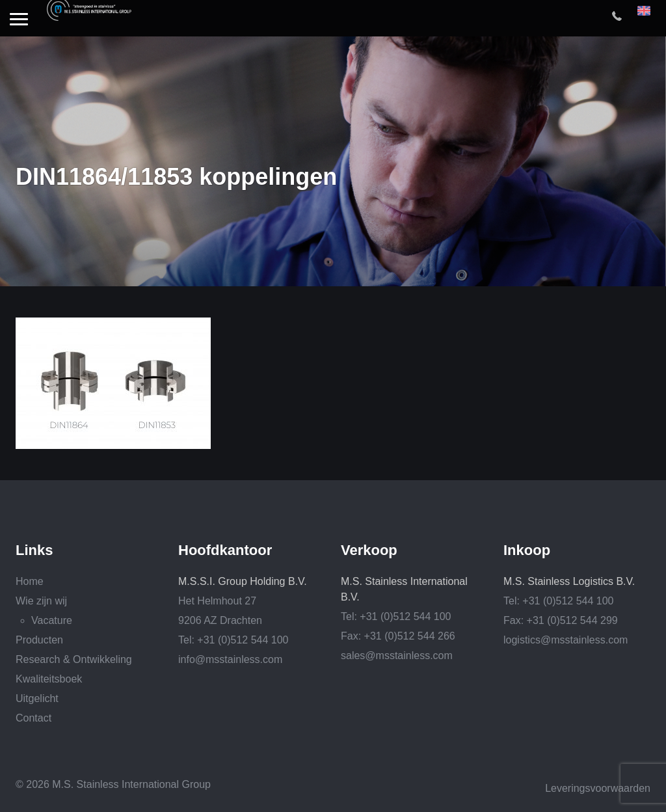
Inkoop (527, 550)
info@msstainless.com (230, 659)
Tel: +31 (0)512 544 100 (233, 640)
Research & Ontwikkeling (74, 659)
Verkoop (369, 550)
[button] (19, 20)
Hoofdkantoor (225, 550)
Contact (33, 718)
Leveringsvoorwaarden (598, 788)
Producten (39, 640)
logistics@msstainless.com (566, 640)
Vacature (52, 620)
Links (34, 550)
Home (30, 581)
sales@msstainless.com (397, 656)
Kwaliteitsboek (49, 679)
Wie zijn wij (41, 601)
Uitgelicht (37, 698)
